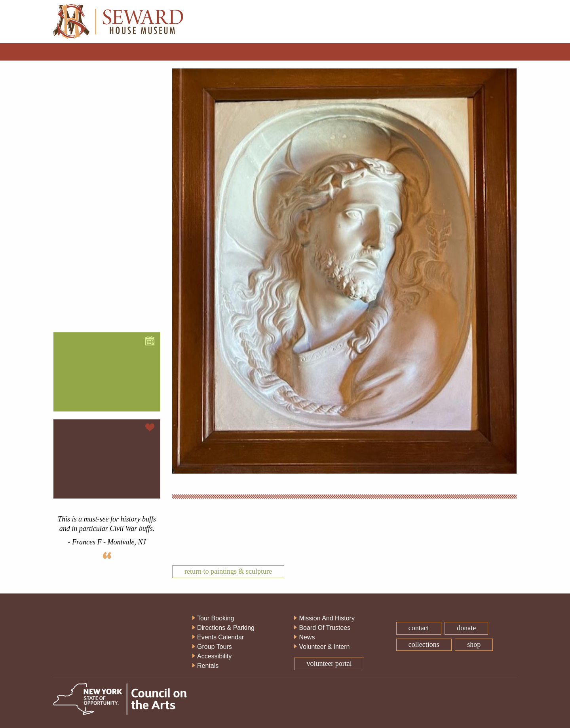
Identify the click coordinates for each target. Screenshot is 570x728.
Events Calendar (220, 637)
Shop (474, 645)
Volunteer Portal (329, 664)
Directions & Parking (226, 628)
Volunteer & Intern (324, 647)
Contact (419, 628)
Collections (424, 645)
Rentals (208, 666)
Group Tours (215, 647)
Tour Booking (216, 618)
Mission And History (327, 618)
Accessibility (214, 656)
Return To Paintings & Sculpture (228, 571)
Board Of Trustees (325, 628)
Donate (466, 628)
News (307, 637)
